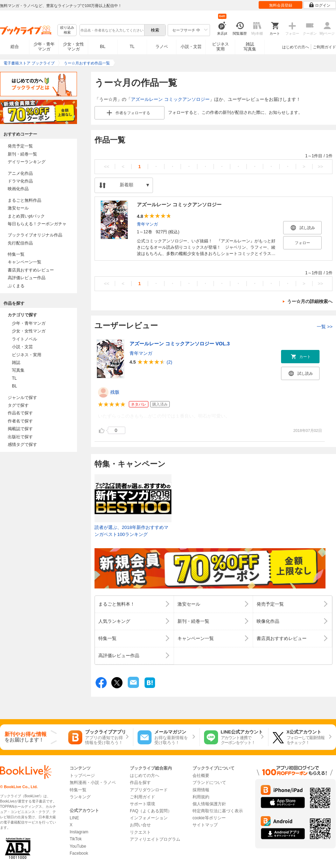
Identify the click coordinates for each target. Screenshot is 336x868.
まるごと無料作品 (24, 200)
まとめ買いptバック (26, 216)
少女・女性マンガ (73, 47)
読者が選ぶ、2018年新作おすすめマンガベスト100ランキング (131, 531)
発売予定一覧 (20, 146)
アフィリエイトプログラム (155, 839)
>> (320, 167)
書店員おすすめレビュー (31, 270)
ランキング (80, 797)
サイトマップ (205, 825)
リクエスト (140, 832)
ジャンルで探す (22, 398)
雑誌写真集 (250, 47)
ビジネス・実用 (27, 355)
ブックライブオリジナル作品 (35, 235)
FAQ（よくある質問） (151, 811)
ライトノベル (24, 339)
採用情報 (201, 790)
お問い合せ (140, 825)
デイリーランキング (27, 162)
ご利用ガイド (324, 47)
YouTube (78, 846)
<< (107, 167)
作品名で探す (20, 413)
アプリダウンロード (149, 790)
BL (103, 46)
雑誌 (16, 363)
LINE (74, 818)
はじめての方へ (296, 47)
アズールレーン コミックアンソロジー (170, 99)
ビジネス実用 (220, 47)
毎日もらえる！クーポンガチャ (37, 224)
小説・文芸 (191, 47)
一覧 (325, 327)
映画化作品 (18, 189)
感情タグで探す (22, 445)
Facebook (79, 853)
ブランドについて (209, 783)
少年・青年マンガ (44, 47)
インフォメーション (149, 818)
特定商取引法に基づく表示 (218, 811)
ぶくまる (16, 286)
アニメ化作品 (20, 173)
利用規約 (201, 797)
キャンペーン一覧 (24, 262)
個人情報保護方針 (209, 804)
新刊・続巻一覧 (22, 154)
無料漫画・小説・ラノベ (93, 783)
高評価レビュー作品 (27, 278)
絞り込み (67, 30)
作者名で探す (20, 421)
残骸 (115, 392)
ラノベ (162, 47)
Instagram (79, 832)
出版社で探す (20, 437)
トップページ (82, 776)
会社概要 (201, 776)
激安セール (18, 208)
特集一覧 (16, 254)
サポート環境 (142, 804)
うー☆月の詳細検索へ (310, 301)
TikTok (76, 839)
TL (132, 47)
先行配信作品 (20, 243)
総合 (15, 47)
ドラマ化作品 (20, 181)
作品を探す (140, 783)
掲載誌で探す (20, 429)
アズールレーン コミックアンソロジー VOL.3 (180, 344)
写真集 (18, 370)
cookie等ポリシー (209, 818)
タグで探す (18, 405)
